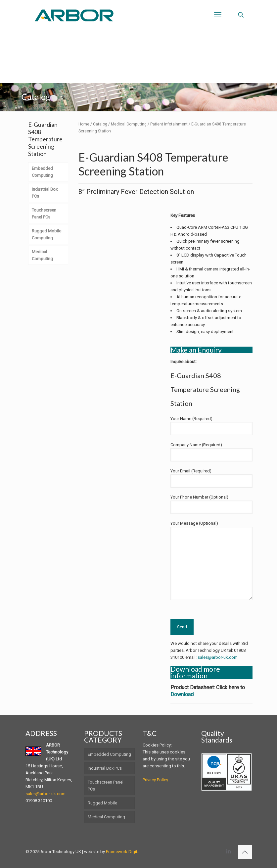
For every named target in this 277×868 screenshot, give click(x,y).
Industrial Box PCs (105, 768)
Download (182, 694)
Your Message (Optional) (211, 560)
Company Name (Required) (211, 452)
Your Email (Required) (211, 478)
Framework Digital (123, 852)
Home (84, 124)
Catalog (100, 124)
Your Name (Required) (211, 426)
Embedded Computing (109, 754)
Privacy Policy (155, 780)
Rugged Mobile (102, 803)
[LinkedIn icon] (229, 851)
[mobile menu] (218, 15)
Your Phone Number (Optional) (211, 504)
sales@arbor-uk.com (218, 657)
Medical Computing (129, 124)
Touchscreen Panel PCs (106, 786)
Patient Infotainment (169, 124)
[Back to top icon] (245, 852)
